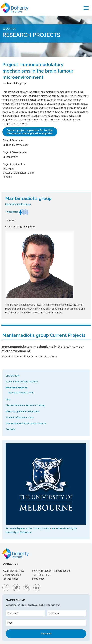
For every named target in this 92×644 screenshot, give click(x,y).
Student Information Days (20, 417)
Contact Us (38, 579)
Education (13, 376)
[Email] (46, 623)
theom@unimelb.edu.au (18, 204)
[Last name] (67, 613)
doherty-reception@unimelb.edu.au (51, 571)
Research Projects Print (21, 392)
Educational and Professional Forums (26, 423)
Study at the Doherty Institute (22, 381)
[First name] (25, 613)
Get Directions (10, 579)
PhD (8, 400)
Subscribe (46, 634)
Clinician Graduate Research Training (25, 405)
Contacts (11, 429)
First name (13, 613)
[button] (86, 8)
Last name (54, 613)
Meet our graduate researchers (23, 411)
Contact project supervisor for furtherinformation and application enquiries (30, 132)
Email (10, 623)
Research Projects (17, 387)
